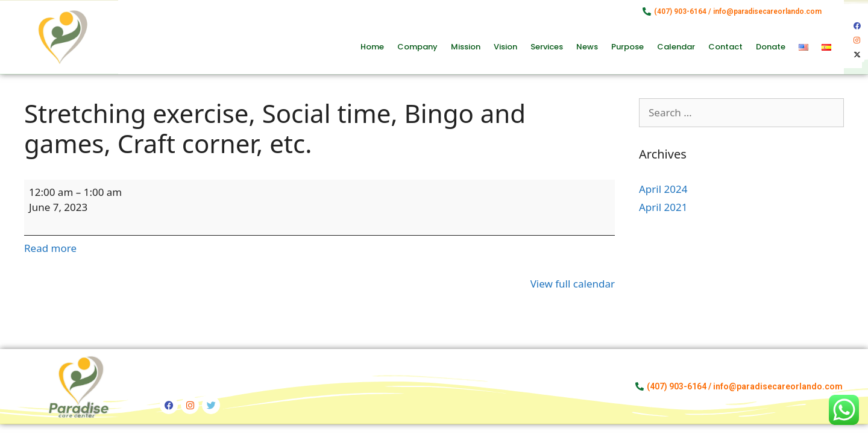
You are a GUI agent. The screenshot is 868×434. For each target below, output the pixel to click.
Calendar (676, 47)
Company (417, 47)
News (587, 47)
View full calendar (573, 284)
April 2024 (663, 189)
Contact (725, 47)
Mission (466, 47)
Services (547, 47)
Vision (505, 47)
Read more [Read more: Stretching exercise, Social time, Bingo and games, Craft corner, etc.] (50, 248)
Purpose (627, 47)
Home (372, 47)
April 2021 (663, 207)
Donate (771, 47)
